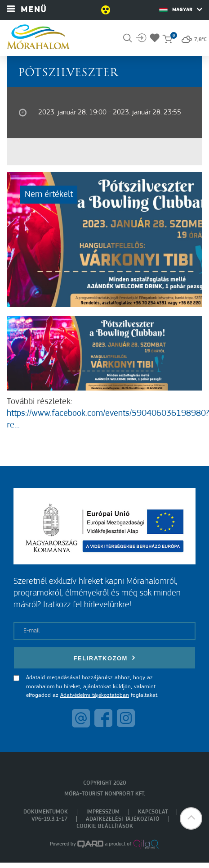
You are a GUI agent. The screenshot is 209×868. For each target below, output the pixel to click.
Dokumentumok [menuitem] (46, 812)
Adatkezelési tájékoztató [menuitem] (123, 819)
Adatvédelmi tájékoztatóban (95, 695)
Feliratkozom (105, 658)
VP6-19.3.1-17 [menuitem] (49, 819)
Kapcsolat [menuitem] (153, 812)
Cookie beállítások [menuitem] (105, 826)
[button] (191, 818)
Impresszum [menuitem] (103, 812)
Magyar (181, 9)
